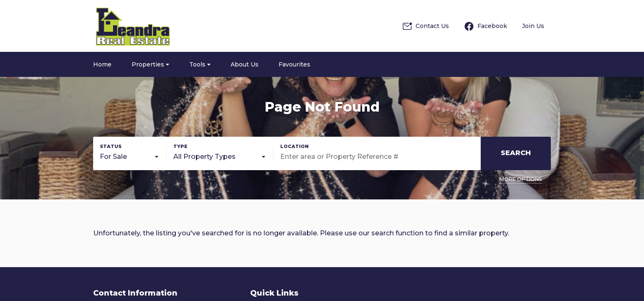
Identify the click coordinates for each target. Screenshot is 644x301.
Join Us (533, 26)
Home (102, 64)
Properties (150, 64)
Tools (200, 64)
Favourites (294, 64)
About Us (245, 64)
